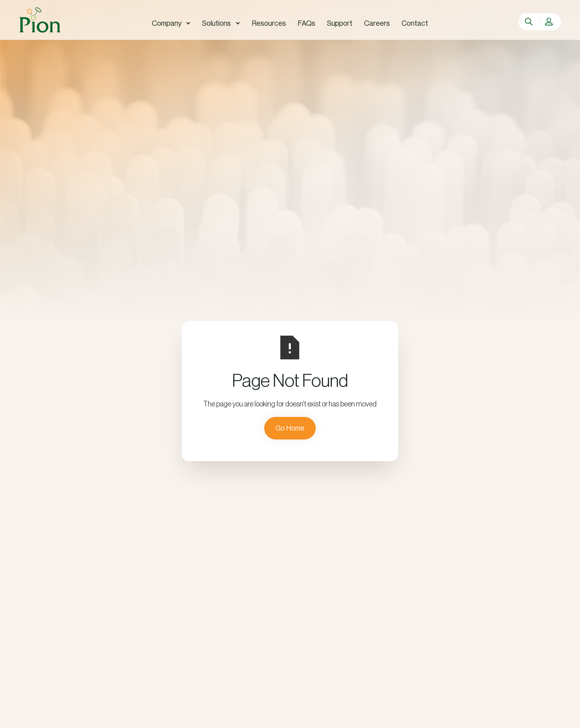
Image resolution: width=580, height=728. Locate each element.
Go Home (290, 428)
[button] (171, 24)
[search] (529, 22)
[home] (40, 20)
